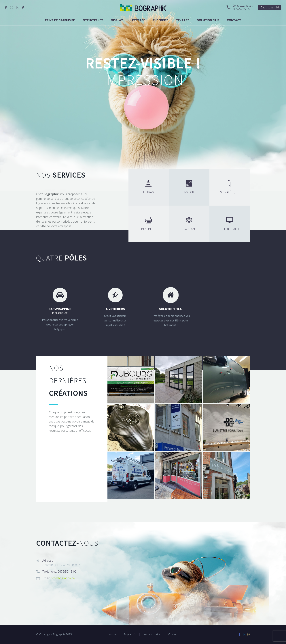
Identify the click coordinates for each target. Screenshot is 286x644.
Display (117, 20)
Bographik (130, 634)
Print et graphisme (60, 20)
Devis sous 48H (270, 7)
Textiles (183, 20)
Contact (234, 20)
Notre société (152, 634)
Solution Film (208, 20)
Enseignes (161, 20)
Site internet (93, 20)
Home (112, 634)
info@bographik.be (63, 578)
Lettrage (138, 20)
